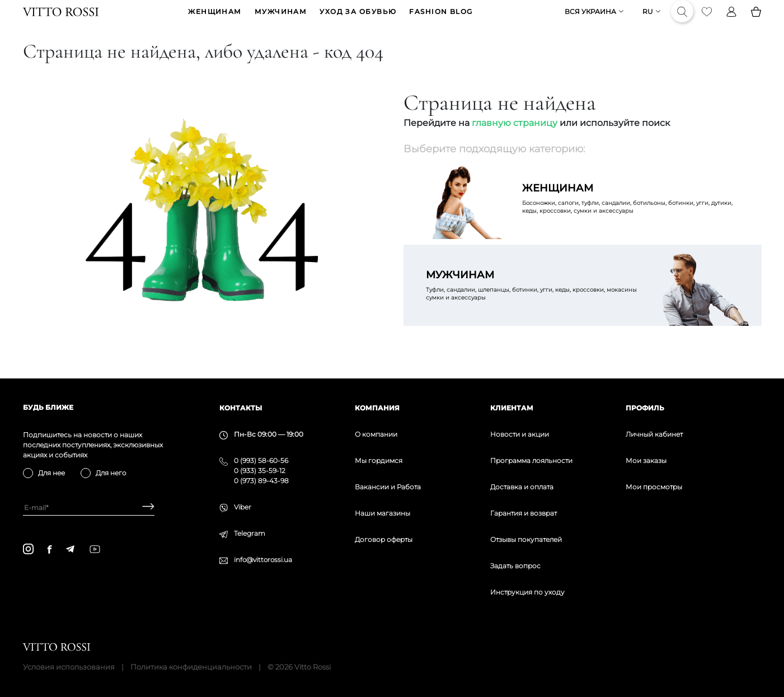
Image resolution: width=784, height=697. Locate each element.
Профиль (645, 408)
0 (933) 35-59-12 (260, 471)
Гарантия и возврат (524, 513)
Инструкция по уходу (527, 592)
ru (648, 20)
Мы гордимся (379, 460)
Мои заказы (646, 460)
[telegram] (70, 549)
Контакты (241, 408)
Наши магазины (382, 513)
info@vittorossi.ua (263, 560)
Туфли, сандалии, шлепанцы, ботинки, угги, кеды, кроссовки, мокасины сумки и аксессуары (534, 302)
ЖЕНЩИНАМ (215, 20)
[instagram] (28, 549)
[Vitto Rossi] (61, 20)
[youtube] (95, 549)
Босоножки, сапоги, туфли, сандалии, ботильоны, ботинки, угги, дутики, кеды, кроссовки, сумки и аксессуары (631, 215)
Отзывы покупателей (526, 539)
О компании (376, 434)
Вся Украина (590, 20)
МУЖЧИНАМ (281, 20)
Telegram (250, 533)
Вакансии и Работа (388, 487)
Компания (377, 408)
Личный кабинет (654, 434)
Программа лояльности (531, 460)
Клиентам (512, 408)
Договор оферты (384, 539)
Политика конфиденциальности (191, 667)
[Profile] (731, 20)
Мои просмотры (654, 487)
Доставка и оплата (522, 487)
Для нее (51, 473)
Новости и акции (520, 434)
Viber (243, 507)
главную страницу (515, 140)
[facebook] (50, 549)
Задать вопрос (515, 566)
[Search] (682, 20)
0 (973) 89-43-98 (261, 481)
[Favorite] (707, 20)
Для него (111, 473)
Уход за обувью (358, 20)
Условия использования (69, 667)
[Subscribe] (144, 507)
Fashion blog (441, 20)
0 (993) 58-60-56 (261, 460)
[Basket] (756, 20)
